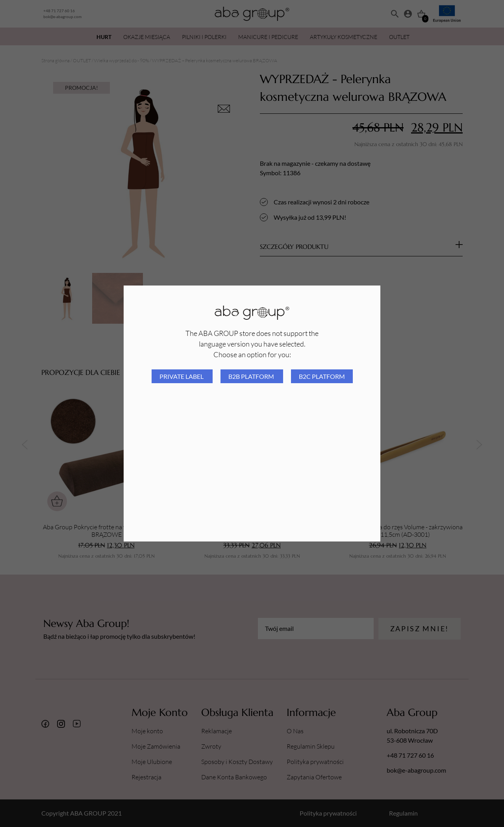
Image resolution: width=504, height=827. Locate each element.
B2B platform (252, 376)
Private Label (182, 376)
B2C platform (322, 376)
